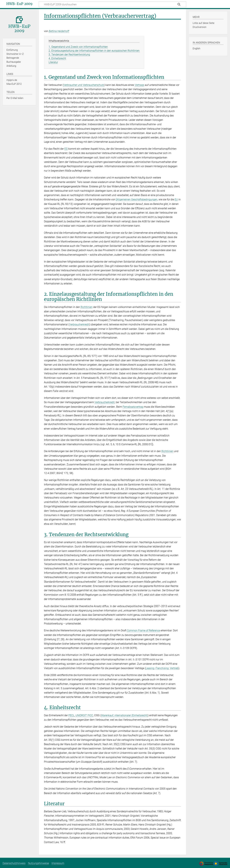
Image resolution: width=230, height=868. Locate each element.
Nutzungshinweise (38, 863)
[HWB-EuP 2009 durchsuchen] (112, 4)
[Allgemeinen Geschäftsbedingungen (137, 199)
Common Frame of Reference (143, 631)
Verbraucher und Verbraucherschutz (84, 85)
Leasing (150, 668)
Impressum (58, 863)
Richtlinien (87, 307)
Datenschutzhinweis (14, 863)
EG (66, 149)
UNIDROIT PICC (84, 715)
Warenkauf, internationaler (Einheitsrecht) (124, 715)
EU (176, 199)
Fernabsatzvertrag (133, 407)
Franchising (162, 668)
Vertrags (139, 85)
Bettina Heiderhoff (59, 31)
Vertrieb (174, 668)
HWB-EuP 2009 (19, 4)
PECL (71, 715)
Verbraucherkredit (79, 324)
